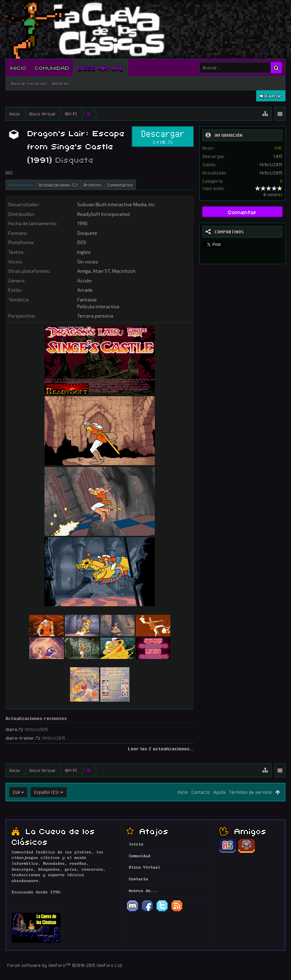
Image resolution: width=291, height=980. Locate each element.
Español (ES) (47, 792)
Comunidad (52, 68)
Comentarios (120, 185)
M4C (278, 148)
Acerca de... (143, 891)
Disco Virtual (101, 68)
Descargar (163, 137)
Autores (60, 83)
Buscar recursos (29, 83)
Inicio (18, 68)
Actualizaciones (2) (58, 185)
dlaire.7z (14, 729)
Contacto (201, 792)
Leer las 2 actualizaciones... (161, 749)
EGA (16, 792)
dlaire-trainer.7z (23, 738)
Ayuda (219, 792)
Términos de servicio (250, 792)
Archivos (92, 185)
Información (21, 185)
